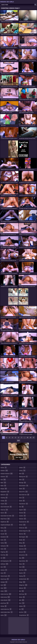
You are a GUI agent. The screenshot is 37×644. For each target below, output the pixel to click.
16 (31, 437)
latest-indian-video (7, 612)
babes (3, 486)
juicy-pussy (5, 603)
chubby (4, 501)
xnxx (22, 603)
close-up (4, 510)
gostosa (4, 570)
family (4, 543)
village (22, 582)
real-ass (22, 534)
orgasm (23, 510)
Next (18, 441)
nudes (22, 501)
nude (22, 498)
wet (22, 591)
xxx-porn (23, 612)
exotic (3, 540)
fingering (4, 552)
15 (27, 437)
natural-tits (23, 492)
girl (3, 558)
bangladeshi (5, 492)
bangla (4, 489)
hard (3, 585)
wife (22, 600)
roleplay (22, 546)
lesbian (22, 468)
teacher (22, 573)
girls (3, 567)
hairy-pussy (5, 579)
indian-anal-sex (6, 594)
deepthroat (5, 522)
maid (22, 474)
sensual (22, 552)
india (4, 588)
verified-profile (24, 579)
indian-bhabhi (6, 600)
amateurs (4, 477)
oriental (22, 513)
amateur (4, 471)
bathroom (4, 495)
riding (22, 543)
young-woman (24, 615)
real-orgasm (23, 537)
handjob (4, 582)
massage (23, 483)
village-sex (23, 585)
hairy (3, 573)
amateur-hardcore (7, 474)
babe (3, 483)
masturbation (24, 486)
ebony (3, 528)
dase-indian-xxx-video (7, 516)
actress (4, 468)
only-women (23, 504)
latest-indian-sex (6, 609)
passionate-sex (24, 522)
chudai (4, 504)
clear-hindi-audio (6, 507)
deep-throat (5, 519)
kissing (4, 606)
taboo (22, 564)
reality (22, 540)
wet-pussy (23, 594)
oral (21, 507)
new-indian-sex (24, 495)
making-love (23, 477)
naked (22, 489)
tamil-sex (23, 570)
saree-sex (23, 549)
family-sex (4, 546)
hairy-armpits (5, 576)
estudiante (4, 537)
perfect (22, 525)
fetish (3, 549)
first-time (4, 555)
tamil (22, 567)
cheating (4, 498)
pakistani (23, 519)
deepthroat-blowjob (7, 525)
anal (3, 480)
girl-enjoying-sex (6, 561)
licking (22, 471)
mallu (22, 480)
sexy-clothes (23, 561)
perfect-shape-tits (25, 531)
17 (34, 437)
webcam (22, 588)
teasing (22, 576)
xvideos (22, 606)
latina (4, 615)
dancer (4, 513)
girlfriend (4, 564)
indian (4, 591)
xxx (21, 609)
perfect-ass (23, 528)
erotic (3, 531)
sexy (22, 558)
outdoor (22, 516)
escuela (4, 534)
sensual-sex (23, 555)
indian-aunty (5, 597)
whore (22, 597)
